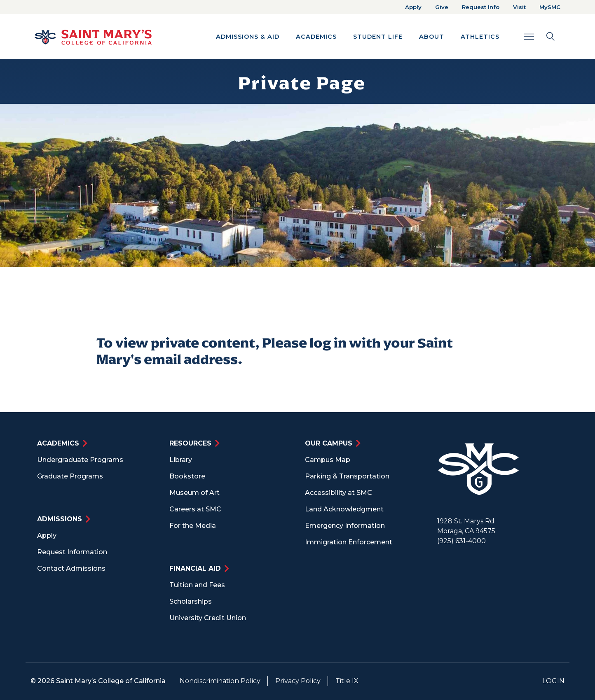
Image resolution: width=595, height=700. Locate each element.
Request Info (481, 7)
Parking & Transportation (347, 476)
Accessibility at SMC (338, 493)
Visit (519, 7)
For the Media (193, 526)
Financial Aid (195, 568)
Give (442, 7)
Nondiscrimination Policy (220, 681)
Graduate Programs (70, 476)
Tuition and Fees (197, 585)
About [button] (432, 37)
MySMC (550, 7)
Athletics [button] (480, 37)
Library (181, 460)
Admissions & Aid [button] (248, 37)
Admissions (60, 519)
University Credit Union (208, 618)
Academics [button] (316, 37)
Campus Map (328, 460)
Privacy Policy (298, 681)
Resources (190, 443)
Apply (413, 7)
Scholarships (191, 601)
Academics (58, 443)
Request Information (72, 552)
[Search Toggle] (539, 36)
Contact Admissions (71, 568)
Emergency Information (345, 526)
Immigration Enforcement (349, 542)
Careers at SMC (195, 509)
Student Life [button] (378, 37)
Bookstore (187, 476)
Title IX (347, 681)
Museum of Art (194, 493)
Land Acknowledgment (344, 509)
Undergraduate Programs (80, 460)
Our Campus (329, 443)
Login (553, 681)
